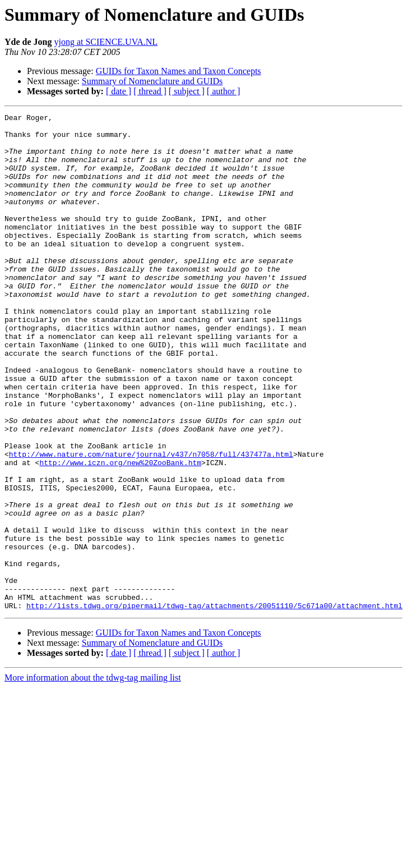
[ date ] (119, 91)
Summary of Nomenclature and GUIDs (152, 81)
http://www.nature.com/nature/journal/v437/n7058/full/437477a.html (151, 523)
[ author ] (224, 91)
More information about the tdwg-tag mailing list (93, 777)
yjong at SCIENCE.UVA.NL (106, 42)
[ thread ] (150, 91)
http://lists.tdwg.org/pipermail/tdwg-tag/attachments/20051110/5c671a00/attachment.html (214, 705)
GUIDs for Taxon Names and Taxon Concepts (179, 71)
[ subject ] (187, 91)
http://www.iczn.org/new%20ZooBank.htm (120, 533)
